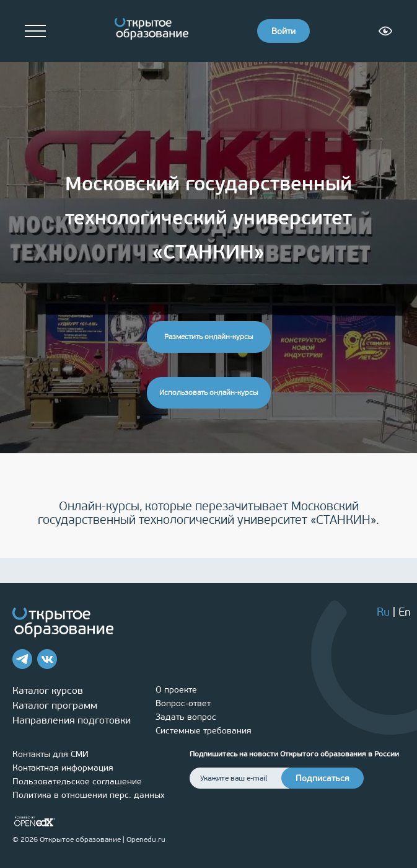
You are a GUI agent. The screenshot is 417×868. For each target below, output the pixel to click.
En (405, 612)
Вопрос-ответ (183, 703)
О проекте (176, 690)
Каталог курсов (48, 690)
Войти (283, 31)
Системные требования (204, 731)
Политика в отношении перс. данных (89, 795)
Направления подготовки (72, 720)
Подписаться (323, 778)
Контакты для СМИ (50, 754)
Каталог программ (55, 705)
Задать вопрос (186, 717)
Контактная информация (63, 768)
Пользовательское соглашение (77, 782)
